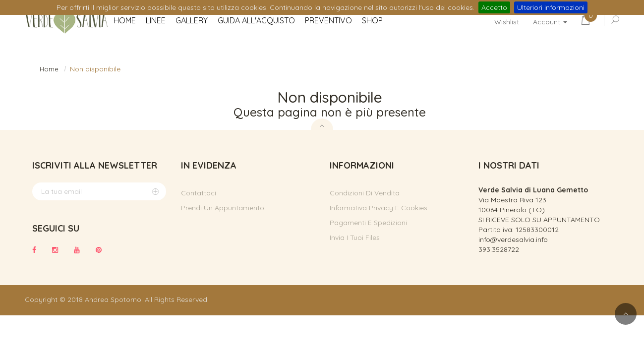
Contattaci (199, 193)
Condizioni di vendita (365, 193)
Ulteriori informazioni (551, 7)
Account (550, 22)
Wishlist (507, 22)
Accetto (494, 7)
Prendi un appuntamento (223, 208)
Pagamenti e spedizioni (368, 223)
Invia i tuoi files (355, 238)
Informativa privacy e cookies (379, 208)
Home (49, 69)
